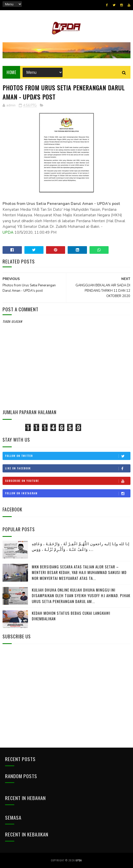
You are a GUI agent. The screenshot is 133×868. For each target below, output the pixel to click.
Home (11, 72)
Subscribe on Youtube (68, 481)
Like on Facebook (68, 468)
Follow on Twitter (68, 456)
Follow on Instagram (68, 493)
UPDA (8, 232)
